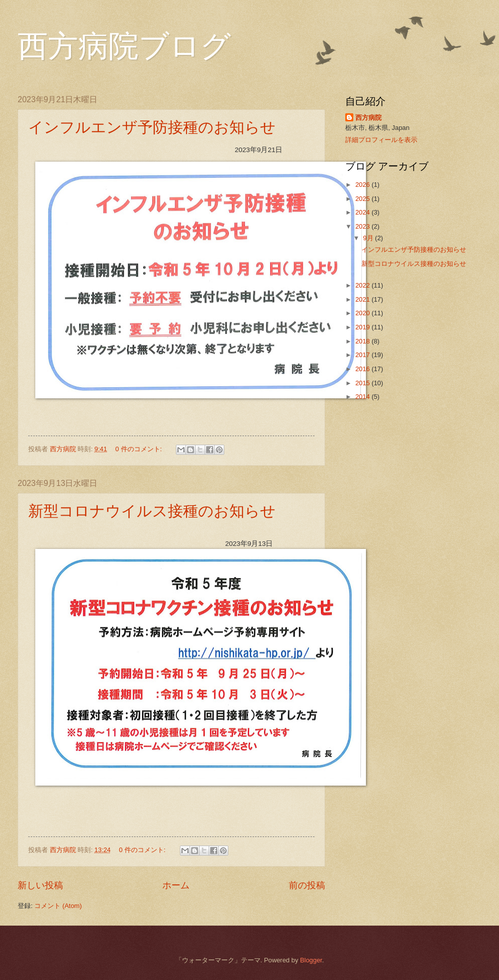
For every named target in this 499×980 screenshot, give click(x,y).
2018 (363, 341)
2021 (363, 299)
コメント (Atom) (58, 906)
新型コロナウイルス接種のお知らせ (152, 511)
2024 (363, 212)
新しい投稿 (40, 885)
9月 (369, 238)
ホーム (176, 885)
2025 (363, 199)
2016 (363, 369)
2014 (363, 397)
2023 (363, 226)
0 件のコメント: (140, 449)
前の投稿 (307, 885)
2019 (363, 327)
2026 (363, 185)
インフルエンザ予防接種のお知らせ (152, 127)
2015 (363, 383)
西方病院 (368, 118)
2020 (363, 313)
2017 (363, 355)
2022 (363, 285)
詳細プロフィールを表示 (381, 140)
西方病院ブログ (124, 46)
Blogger (311, 960)
